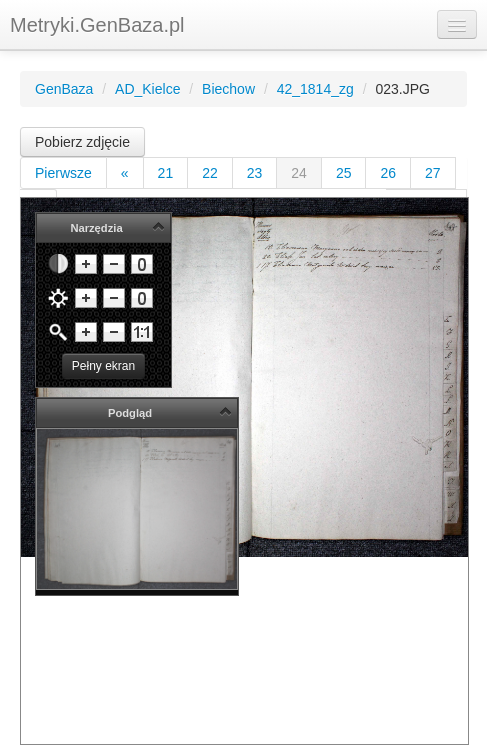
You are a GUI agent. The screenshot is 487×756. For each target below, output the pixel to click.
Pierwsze (63, 173)
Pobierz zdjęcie (82, 142)
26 (388, 173)
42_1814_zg (315, 89)
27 (433, 173)
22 (210, 173)
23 (255, 173)
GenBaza (64, 89)
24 (299, 173)
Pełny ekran (103, 366)
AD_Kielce (147, 89)
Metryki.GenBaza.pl (97, 25)
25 (344, 173)
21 (166, 173)
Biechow (228, 89)
